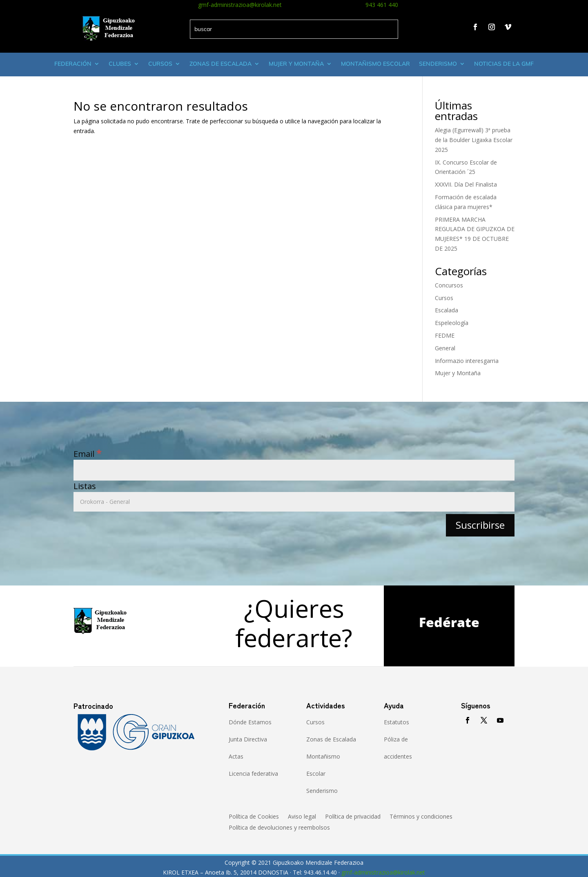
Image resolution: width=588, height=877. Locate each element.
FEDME (445, 335)
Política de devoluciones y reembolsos (279, 828)
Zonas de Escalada (220, 64)
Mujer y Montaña (458, 373)
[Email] (294, 470)
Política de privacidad (353, 817)
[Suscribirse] (480, 525)
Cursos (160, 64)
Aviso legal (302, 817)
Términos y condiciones (421, 817)
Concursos (449, 285)
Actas (236, 756)
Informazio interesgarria (467, 361)
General (445, 348)
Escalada (447, 310)
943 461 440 (382, 5)
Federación (73, 64)
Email (88, 454)
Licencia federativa (253, 773)
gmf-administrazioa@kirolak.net (240, 5)
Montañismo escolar (375, 64)
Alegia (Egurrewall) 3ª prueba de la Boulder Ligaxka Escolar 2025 (474, 140)
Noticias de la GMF (504, 64)
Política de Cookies (254, 817)
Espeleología (452, 323)
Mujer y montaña (296, 64)
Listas (85, 486)
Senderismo (438, 64)
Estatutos (396, 722)
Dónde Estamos (250, 722)
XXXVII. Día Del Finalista (466, 184)
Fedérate (449, 622)
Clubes (120, 64)
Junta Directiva (248, 739)
